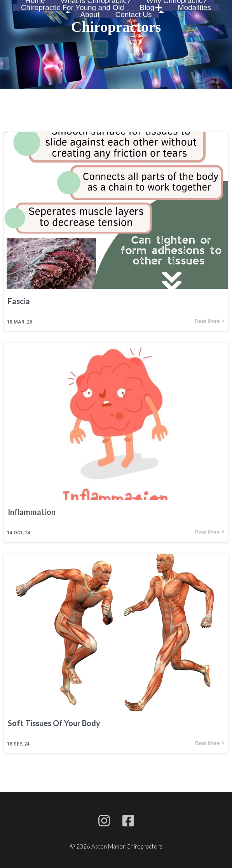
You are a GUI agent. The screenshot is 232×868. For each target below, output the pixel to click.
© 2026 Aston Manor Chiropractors (116, 846)
